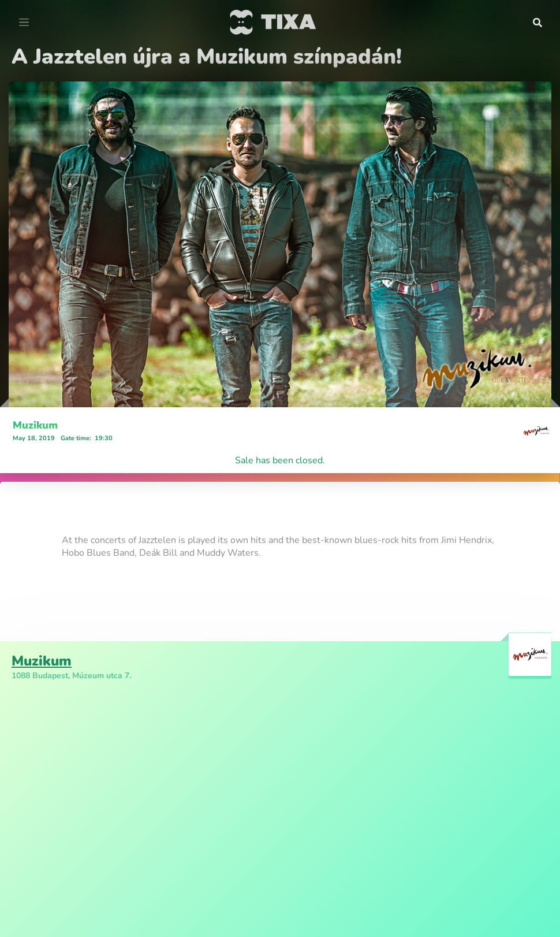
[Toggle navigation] (24, 23)
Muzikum (35, 425)
